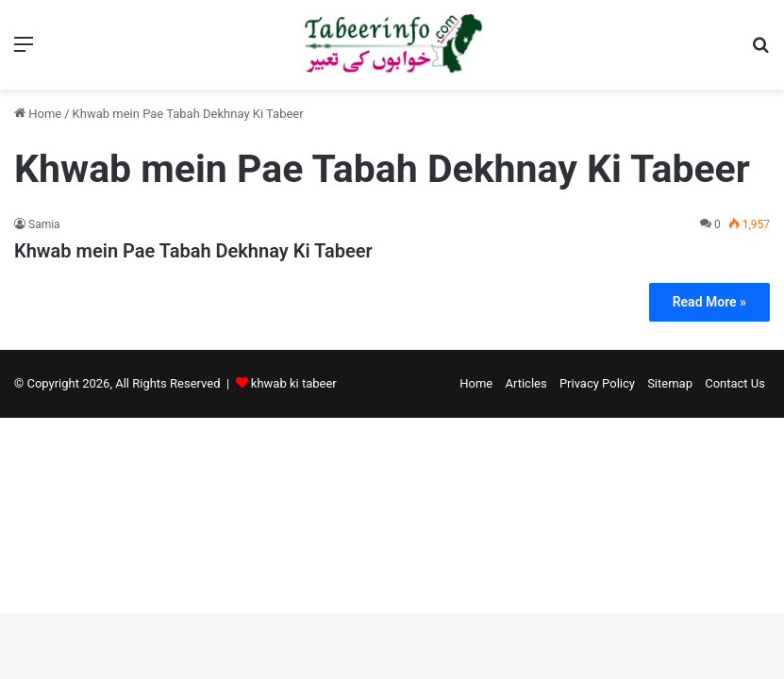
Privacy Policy (597, 383)
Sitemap (670, 383)
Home (38, 114)
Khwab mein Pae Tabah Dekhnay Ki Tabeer (193, 251)
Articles (525, 383)
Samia (44, 224)
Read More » (709, 302)
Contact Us (735, 383)
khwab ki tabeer (294, 383)
